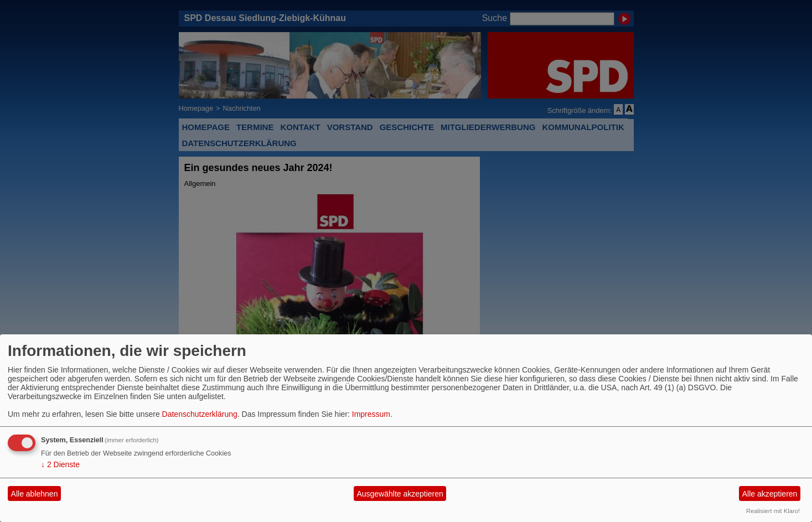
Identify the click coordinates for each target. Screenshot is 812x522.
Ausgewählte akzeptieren (400, 494)
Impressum (371, 414)
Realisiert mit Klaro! (773, 511)
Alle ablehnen (35, 494)
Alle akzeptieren (770, 494)
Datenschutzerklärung (200, 414)
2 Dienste (60, 464)
